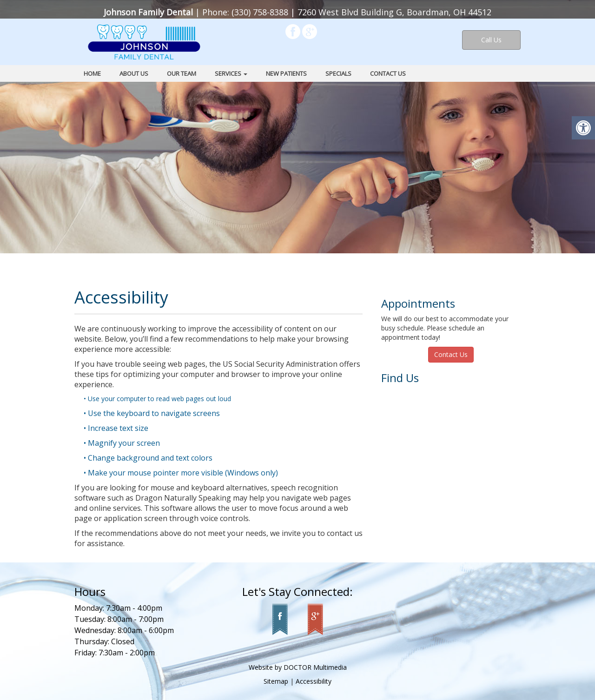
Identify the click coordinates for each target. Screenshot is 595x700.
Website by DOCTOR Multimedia (298, 667)
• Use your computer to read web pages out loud (157, 399)
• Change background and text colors (148, 458)
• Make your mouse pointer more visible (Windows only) (181, 473)
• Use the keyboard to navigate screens (152, 413)
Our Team (182, 73)
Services (231, 73)
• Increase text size (116, 428)
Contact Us (388, 73)
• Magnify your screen (122, 443)
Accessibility (314, 681)
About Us (134, 73)
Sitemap (276, 681)
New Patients (286, 73)
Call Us (491, 40)
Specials (338, 73)
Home (92, 73)
